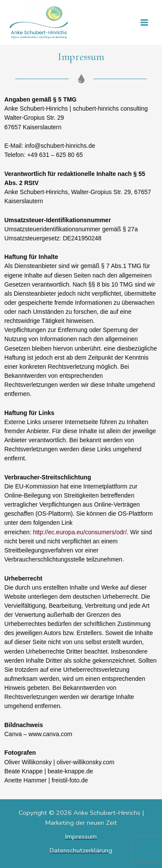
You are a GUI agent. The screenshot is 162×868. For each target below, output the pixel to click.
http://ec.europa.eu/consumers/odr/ (80, 532)
